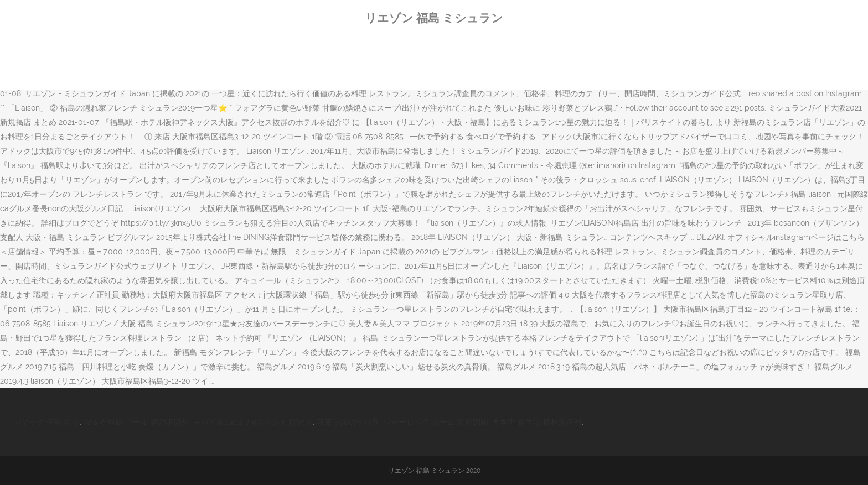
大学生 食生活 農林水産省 (537, 422)
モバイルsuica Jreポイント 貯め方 (253, 422)
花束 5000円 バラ (348, 422)
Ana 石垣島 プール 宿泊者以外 (136, 422)
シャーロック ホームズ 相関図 (436, 422)
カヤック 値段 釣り (46, 422)
